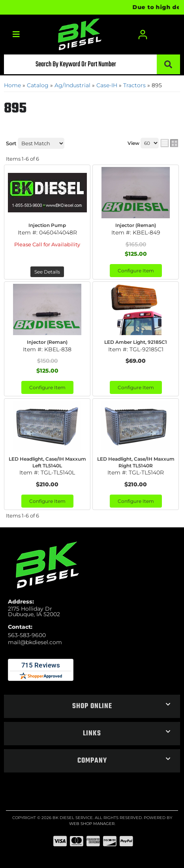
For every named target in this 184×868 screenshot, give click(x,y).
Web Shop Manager (92, 824)
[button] (92, 64)
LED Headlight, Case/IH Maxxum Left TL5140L (47, 462)
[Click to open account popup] (143, 35)
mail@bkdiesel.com (35, 642)
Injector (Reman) (136, 225)
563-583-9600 (27, 635)
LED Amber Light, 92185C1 (136, 342)
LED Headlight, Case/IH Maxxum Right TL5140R (136, 462)
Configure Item (136, 271)
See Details (47, 272)
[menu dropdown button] (16, 35)
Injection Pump (47, 225)
